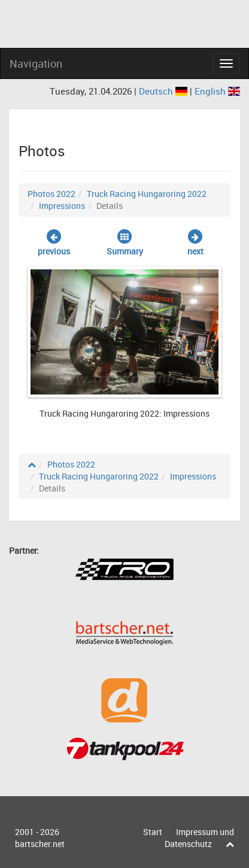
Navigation (36, 63)
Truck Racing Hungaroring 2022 (147, 194)
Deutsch (164, 91)
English (217, 91)
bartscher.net (40, 844)
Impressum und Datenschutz (199, 838)
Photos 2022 (51, 194)
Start (153, 832)
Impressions (62, 206)
